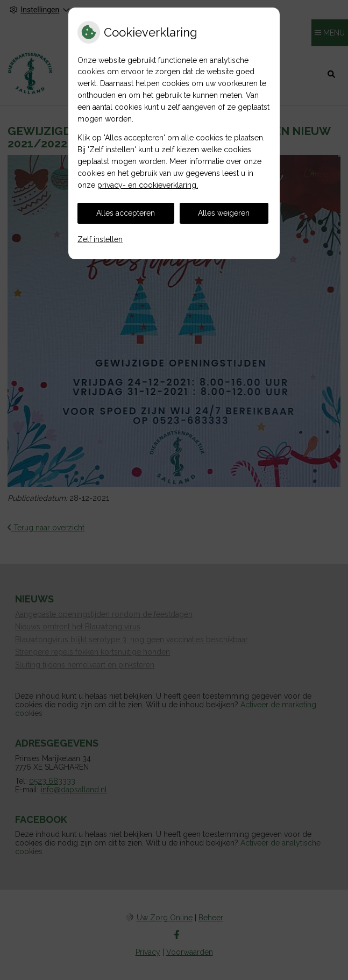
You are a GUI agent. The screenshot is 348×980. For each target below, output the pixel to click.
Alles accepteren (126, 213)
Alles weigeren (224, 213)
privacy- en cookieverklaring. (148, 185)
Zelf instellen (100, 239)
